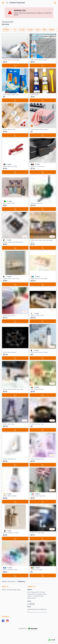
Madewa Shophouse (17, 3)
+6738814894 (31, 604)
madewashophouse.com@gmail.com (37, 610)
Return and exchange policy (11, 590)
